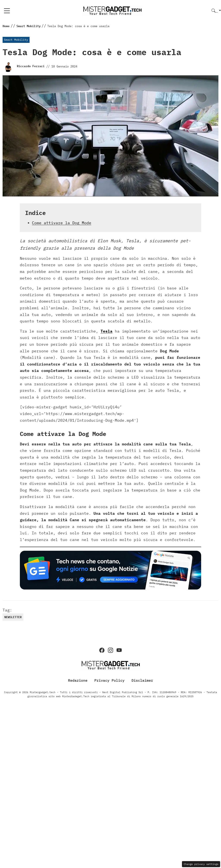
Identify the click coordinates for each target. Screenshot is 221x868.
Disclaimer (142, 680)
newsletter (13, 617)
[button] (216, 11)
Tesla (107, 331)
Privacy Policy (109, 680)
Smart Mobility (16, 40)
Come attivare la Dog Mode (62, 223)
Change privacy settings (201, 864)
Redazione (78, 680)
